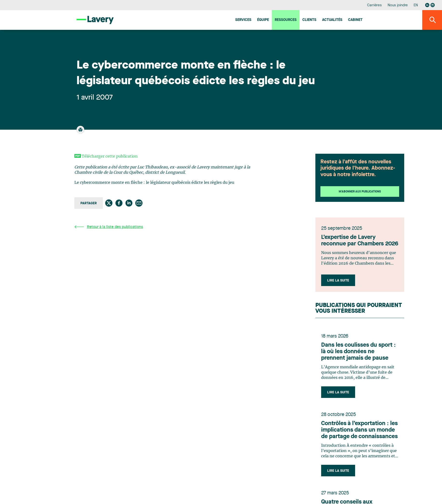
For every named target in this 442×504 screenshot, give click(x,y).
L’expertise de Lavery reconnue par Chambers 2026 (360, 241)
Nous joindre (398, 5)
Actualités (332, 20)
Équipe (263, 20)
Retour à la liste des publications (109, 227)
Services (243, 20)
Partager (89, 203)
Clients (309, 20)
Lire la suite (338, 281)
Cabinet (355, 20)
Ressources (286, 20)
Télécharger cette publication (110, 156)
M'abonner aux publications (360, 192)
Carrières (374, 5)
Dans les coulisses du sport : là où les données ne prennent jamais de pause (358, 352)
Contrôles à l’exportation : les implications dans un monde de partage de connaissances (359, 430)
